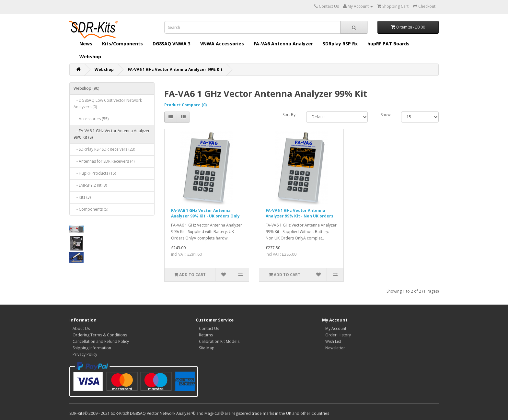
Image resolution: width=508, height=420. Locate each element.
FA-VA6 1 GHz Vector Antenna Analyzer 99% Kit (175, 70)
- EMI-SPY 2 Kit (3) (90, 185)
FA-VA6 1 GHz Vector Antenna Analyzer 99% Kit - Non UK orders (300, 213)
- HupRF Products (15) (95, 173)
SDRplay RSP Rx (340, 44)
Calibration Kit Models (219, 341)
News (86, 44)
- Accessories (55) (91, 119)
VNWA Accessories (222, 44)
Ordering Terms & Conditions (100, 335)
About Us (81, 328)
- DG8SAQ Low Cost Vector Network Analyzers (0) (108, 104)
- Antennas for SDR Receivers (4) (104, 161)
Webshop (90, 57)
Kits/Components (122, 44)
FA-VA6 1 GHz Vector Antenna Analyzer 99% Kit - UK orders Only (205, 213)
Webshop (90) (86, 88)
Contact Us (209, 328)
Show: (386, 115)
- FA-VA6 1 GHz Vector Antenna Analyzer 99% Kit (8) (112, 134)
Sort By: (289, 115)
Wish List (333, 341)
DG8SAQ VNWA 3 (172, 44)
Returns (206, 335)
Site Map (207, 348)
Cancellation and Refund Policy (101, 341)
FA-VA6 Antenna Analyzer (283, 44)
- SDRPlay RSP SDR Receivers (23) (104, 149)
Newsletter (335, 348)
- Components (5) (91, 209)
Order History (338, 335)
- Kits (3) (82, 197)
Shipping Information (92, 348)
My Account (336, 328)
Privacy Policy (85, 354)
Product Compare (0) (185, 105)
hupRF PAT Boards (388, 44)
